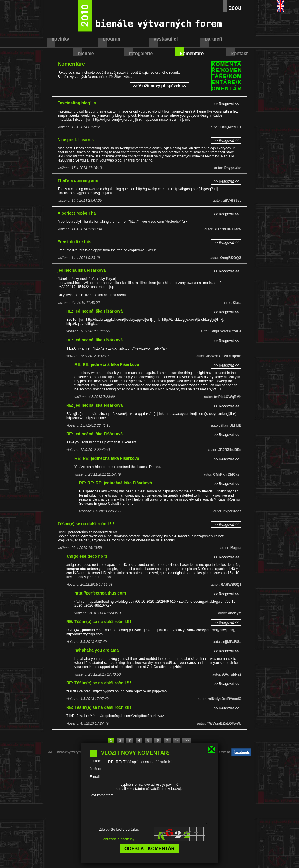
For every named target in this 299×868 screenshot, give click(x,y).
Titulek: (95, 761)
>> (187, 741)
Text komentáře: (102, 795)
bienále (86, 54)
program (112, 39)
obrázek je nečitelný (119, 844)
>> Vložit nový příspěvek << (159, 86)
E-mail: (95, 777)
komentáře (192, 54)
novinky (60, 39)
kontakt (240, 54)
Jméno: (95, 769)
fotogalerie (141, 54)
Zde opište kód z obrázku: (119, 835)
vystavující (166, 39)
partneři (214, 39)
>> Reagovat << (226, 104)
